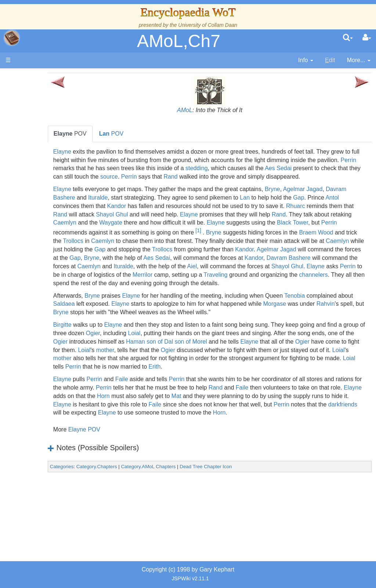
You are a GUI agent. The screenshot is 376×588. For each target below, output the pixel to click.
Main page (34, 77)
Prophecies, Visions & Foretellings (50, 366)
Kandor (202, 214)
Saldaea (150, 329)
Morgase (103, 338)
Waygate (253, 231)
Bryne (311, 198)
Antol (130, 214)
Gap (97, 214)
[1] (109, 247)
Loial (211, 358)
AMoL (204, 110)
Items (42, 349)
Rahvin (154, 338)
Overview (62, 215)
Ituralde (158, 206)
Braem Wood (227, 249)
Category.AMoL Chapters (186, 500)
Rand (343, 177)
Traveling (327, 292)
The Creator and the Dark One (52, 131)
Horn (242, 421)
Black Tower (177, 239)
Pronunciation (53, 417)
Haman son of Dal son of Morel (273, 367)
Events (44, 198)
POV (108, 134)
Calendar (47, 190)
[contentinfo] (306, 60)
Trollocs (289, 249)
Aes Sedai (142, 177)
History (44, 181)
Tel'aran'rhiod (52, 383)
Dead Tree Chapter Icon (244, 500)
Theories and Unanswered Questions (52, 400)
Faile (160, 404)
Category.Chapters (135, 500)
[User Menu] (367, 38)
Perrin (173, 168)
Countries (62, 223)
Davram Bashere (113, 206)
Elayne (100, 152)
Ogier (170, 358)
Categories (100, 500)
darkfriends (245, 438)
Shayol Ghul (226, 223)
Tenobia (333, 321)
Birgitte (101, 350)
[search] (348, 38)
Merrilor (253, 292)
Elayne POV (122, 463)
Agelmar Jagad (341, 198)
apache (12, 38)
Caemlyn (207, 231)
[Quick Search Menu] (348, 38)
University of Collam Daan (208, 25)
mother (244, 375)
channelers (156, 300)
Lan (305, 206)
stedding (326, 168)
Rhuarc (107, 223)
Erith (355, 392)
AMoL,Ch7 (179, 41)
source (282, 177)
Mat (315, 421)
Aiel (267, 283)
